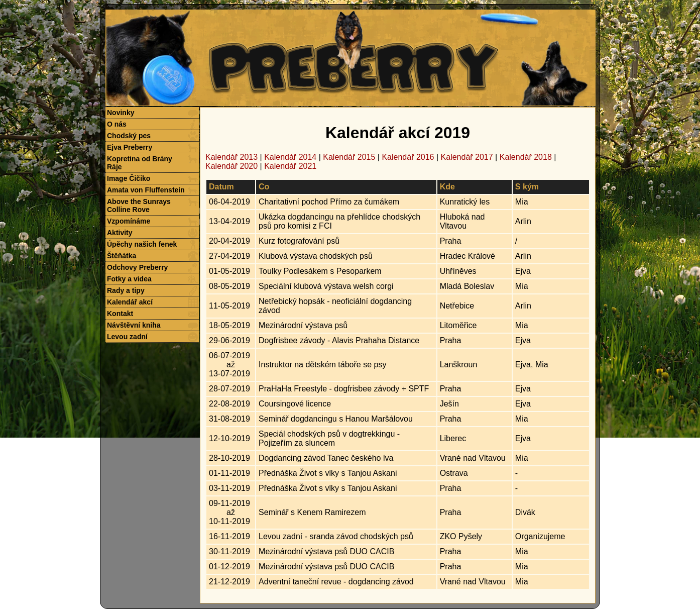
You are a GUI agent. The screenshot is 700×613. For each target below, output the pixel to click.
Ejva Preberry (130, 147)
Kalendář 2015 (349, 157)
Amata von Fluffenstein (146, 190)
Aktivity (120, 233)
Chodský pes (129, 136)
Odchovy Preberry (137, 267)
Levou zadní (127, 337)
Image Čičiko (129, 178)
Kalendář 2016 (408, 157)
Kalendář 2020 (231, 166)
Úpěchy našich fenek (142, 244)
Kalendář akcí (130, 302)
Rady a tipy (126, 290)
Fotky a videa (129, 279)
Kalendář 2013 (231, 157)
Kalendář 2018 (526, 157)
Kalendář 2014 (290, 157)
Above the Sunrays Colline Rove (139, 206)
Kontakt (120, 314)
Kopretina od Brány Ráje (140, 163)
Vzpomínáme (129, 221)
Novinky (121, 113)
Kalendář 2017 (467, 157)
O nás (117, 124)
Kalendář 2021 (290, 166)
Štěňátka (122, 256)
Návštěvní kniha (134, 325)
